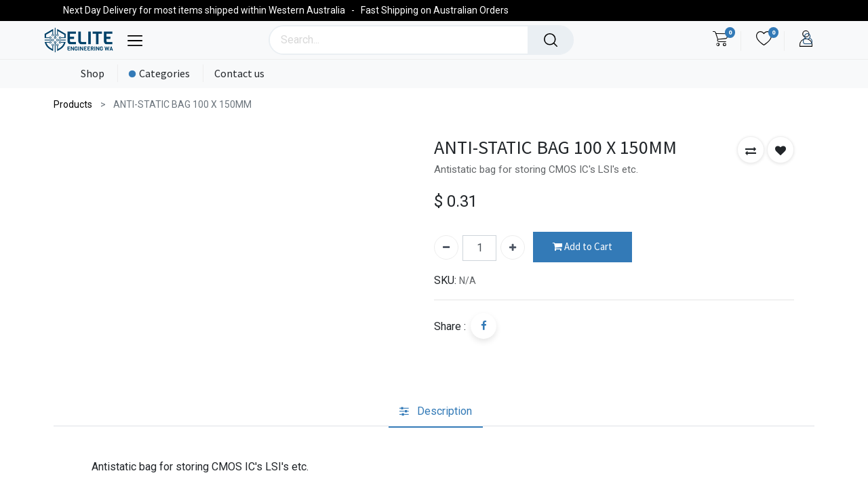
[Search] (551, 40)
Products (73, 104)
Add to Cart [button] (583, 247)
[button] (751, 150)
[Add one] (513, 247)
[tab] (436, 412)
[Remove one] (446, 247)
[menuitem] (90, 74)
